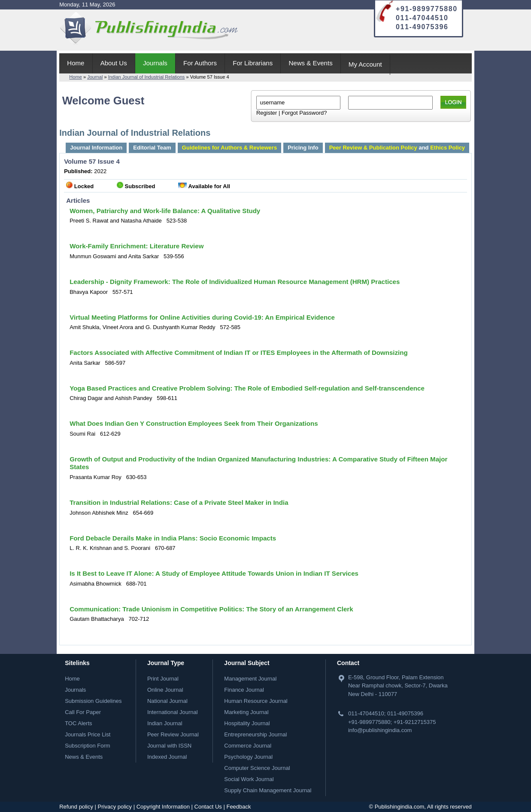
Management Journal (250, 679)
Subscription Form (87, 746)
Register (267, 113)
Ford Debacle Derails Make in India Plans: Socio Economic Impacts (173, 538)
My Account (365, 64)
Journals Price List (88, 734)
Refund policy (76, 807)
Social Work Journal (249, 779)
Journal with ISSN (169, 746)
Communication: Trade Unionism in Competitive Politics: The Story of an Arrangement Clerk (211, 609)
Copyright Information (163, 807)
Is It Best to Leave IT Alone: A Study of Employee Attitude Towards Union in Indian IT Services (214, 573)
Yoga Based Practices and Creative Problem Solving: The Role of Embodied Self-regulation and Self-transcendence (247, 388)
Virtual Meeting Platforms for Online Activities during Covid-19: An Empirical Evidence (202, 317)
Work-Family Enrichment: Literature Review (137, 246)
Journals (155, 63)
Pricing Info (303, 148)
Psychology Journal (248, 757)
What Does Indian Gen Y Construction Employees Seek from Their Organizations (194, 423)
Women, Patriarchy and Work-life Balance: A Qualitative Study (165, 211)
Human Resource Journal (256, 701)
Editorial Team (152, 148)
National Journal (167, 701)
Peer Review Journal (173, 734)
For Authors (200, 63)
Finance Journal (244, 690)
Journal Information (96, 148)
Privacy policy (115, 807)
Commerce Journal (248, 746)
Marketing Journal (246, 712)
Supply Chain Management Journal (268, 790)
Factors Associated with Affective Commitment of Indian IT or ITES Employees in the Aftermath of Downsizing (239, 353)
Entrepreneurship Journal (255, 734)
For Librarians (253, 63)
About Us (114, 63)
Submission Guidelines (93, 701)
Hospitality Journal (247, 723)
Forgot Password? (304, 113)
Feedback (238, 807)
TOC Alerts (78, 723)
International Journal (173, 712)
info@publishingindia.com (380, 730)
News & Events (310, 63)
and (397, 148)
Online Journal (165, 690)
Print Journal (163, 679)
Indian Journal (165, 723)
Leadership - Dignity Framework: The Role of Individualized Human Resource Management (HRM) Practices (235, 282)
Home (76, 63)
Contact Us (208, 807)
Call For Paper (83, 712)
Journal (95, 77)
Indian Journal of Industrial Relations (147, 77)
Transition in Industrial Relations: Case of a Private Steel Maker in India (179, 502)
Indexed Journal (167, 757)
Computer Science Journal (257, 768)
